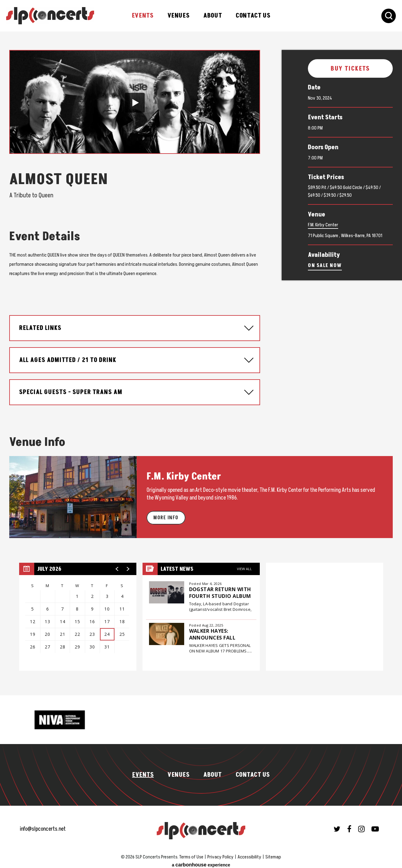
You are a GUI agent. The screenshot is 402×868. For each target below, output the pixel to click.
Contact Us (253, 16)
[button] (135, 103)
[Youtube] (375, 825)
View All (244, 565)
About (213, 16)
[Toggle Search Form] (389, 16)
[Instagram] (361, 825)
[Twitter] (337, 825)
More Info (166, 514)
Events (143, 16)
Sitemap (273, 854)
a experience (201, 861)
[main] (201, 362)
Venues (179, 16)
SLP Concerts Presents (50, 16)
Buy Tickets (350, 69)
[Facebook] (349, 825)
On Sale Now (325, 265)
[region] (78, 613)
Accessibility (249, 854)
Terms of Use (191, 854)
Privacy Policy (220, 854)
